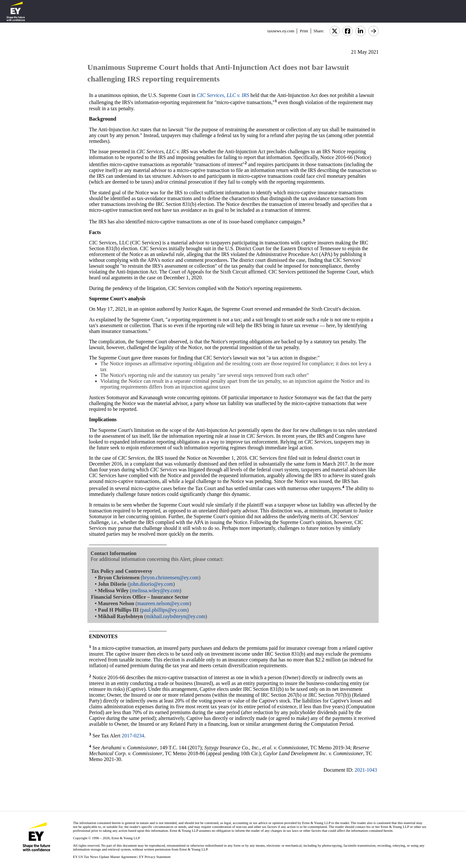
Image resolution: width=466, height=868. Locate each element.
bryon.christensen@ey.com (171, 578)
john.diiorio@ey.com (151, 584)
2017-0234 (133, 736)
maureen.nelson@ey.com (163, 603)
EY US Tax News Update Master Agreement (105, 857)
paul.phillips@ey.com (164, 610)
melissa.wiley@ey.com (156, 590)
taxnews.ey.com (281, 31)
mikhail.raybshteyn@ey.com (176, 616)
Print (304, 31)
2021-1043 (366, 770)
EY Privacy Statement (155, 857)
